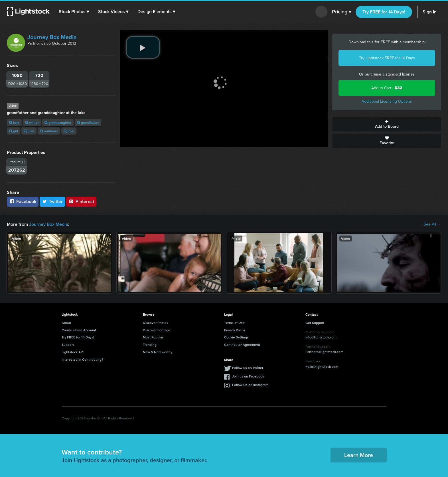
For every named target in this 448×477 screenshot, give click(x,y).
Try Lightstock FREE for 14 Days (387, 58)
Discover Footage (157, 330)
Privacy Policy (235, 330)
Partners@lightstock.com (324, 352)
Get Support (315, 323)
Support (68, 345)
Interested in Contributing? (82, 359)
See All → (432, 224)
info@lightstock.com (321, 337)
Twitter (52, 201)
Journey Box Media (52, 37)
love (69, 131)
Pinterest (81, 201)
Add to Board (387, 124)
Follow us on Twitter (248, 368)
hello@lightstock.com (322, 367)
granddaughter (58, 122)
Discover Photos (156, 323)
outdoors (49, 131)
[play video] (143, 47)
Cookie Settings (236, 337)
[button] (74, 12)
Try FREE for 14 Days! (384, 12)
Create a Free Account (79, 330)
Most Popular (153, 337)
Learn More (359, 455)
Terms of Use (234, 323)
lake (14, 122)
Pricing (341, 12)
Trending (150, 345)
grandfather (88, 122)
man (29, 131)
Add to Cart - (387, 88)
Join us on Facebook (248, 376)
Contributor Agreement (242, 345)
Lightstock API (73, 352)
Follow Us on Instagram (250, 385)
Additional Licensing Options (387, 101)
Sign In (430, 12)
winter (32, 122)
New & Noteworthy (158, 352)
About (66, 323)
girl (14, 131)
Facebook (23, 201)
